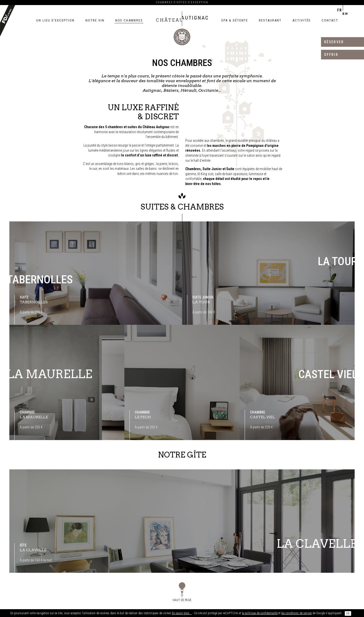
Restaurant (270, 20)
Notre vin (95, 20)
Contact (330, 20)
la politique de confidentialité (260, 613)
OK (348, 613)
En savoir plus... (182, 613)
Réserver (334, 42)
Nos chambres (129, 20)
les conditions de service (297, 613)
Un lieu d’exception (55, 20)
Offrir (331, 55)
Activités (302, 20)
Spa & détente (235, 20)
